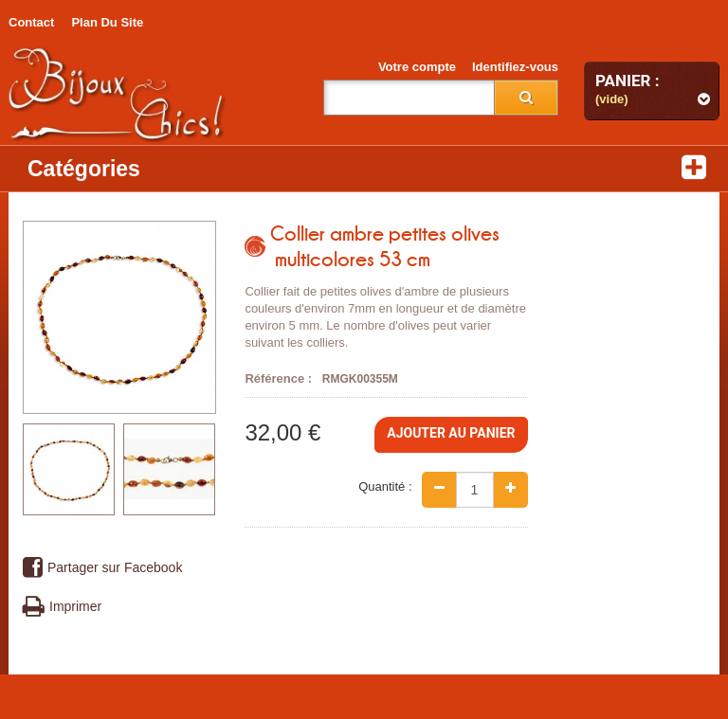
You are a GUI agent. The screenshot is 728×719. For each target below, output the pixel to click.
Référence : (278, 378)
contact (31, 22)
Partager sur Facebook (102, 568)
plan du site (107, 22)
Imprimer (62, 607)
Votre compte (417, 67)
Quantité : (385, 486)
